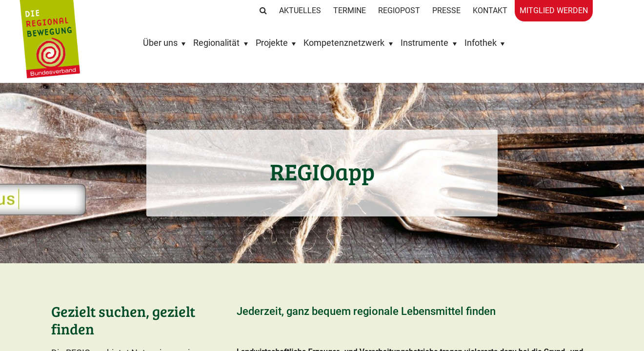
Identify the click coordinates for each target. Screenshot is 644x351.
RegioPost (399, 10)
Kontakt (490, 10)
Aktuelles (300, 10)
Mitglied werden (554, 10)
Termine (350, 10)
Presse (446, 10)
